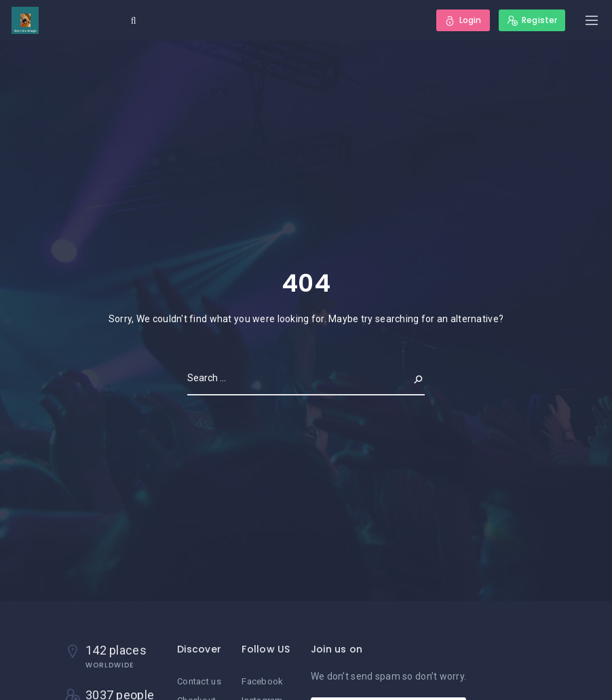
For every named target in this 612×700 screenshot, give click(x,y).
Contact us (199, 681)
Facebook (262, 681)
